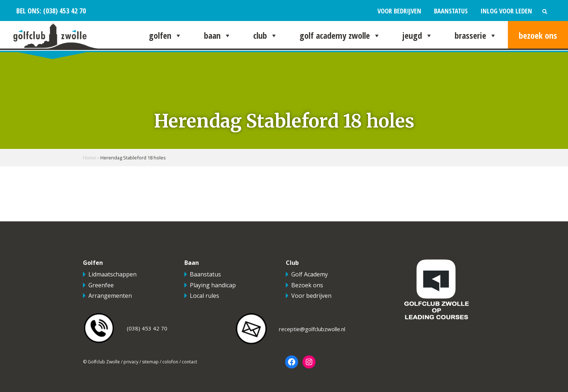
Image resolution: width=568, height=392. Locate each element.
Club (266, 36)
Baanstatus (451, 11)
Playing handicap (213, 285)
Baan (218, 36)
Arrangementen (110, 296)
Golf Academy (310, 274)
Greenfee (101, 285)
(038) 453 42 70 (64, 11)
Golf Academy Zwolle (340, 36)
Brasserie (476, 36)
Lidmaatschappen (112, 274)
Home (89, 158)
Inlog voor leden (506, 11)
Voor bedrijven (399, 11)
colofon (170, 362)
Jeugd (418, 36)
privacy (131, 362)
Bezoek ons (538, 35)
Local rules (204, 296)
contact (189, 362)
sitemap (150, 362)
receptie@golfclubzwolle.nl (312, 329)
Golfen (166, 36)
